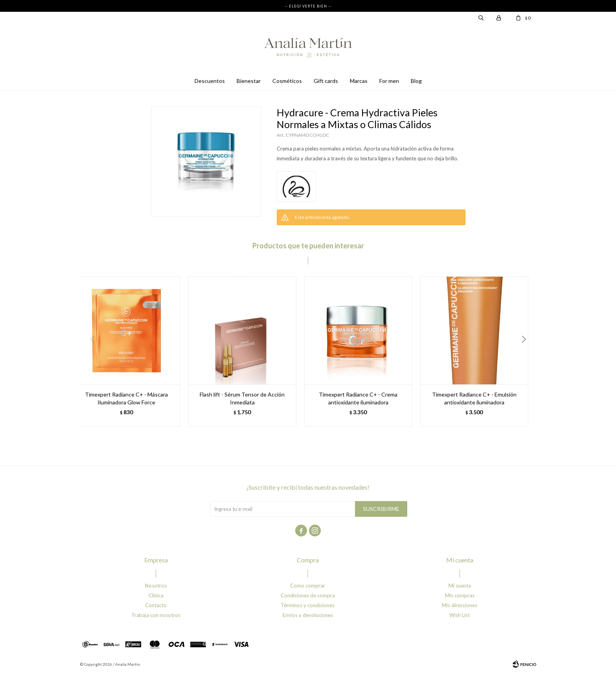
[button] (527, 355)
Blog (416, 81)
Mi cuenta (460, 586)
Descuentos (210, 81)
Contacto (156, 605)
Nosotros (156, 586)
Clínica (156, 595)
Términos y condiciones (308, 605)
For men (389, 81)
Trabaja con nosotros (156, 615)
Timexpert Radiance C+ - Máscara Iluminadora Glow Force (126, 398)
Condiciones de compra (308, 595)
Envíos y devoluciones (308, 615)
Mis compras (460, 595)
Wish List (460, 615)
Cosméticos (287, 81)
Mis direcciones (460, 605)
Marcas (359, 81)
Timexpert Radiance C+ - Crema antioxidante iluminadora (358, 398)
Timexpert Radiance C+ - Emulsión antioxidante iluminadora (474, 398)
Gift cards (326, 81)
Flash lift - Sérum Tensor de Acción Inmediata (242, 398)
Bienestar (249, 81)
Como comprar (308, 586)
